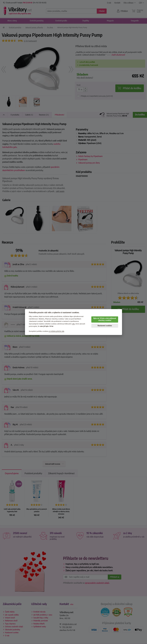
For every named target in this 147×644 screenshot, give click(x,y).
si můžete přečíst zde (56, 331)
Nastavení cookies (105, 326)
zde (73, 324)
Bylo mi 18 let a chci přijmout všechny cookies (105, 319)
